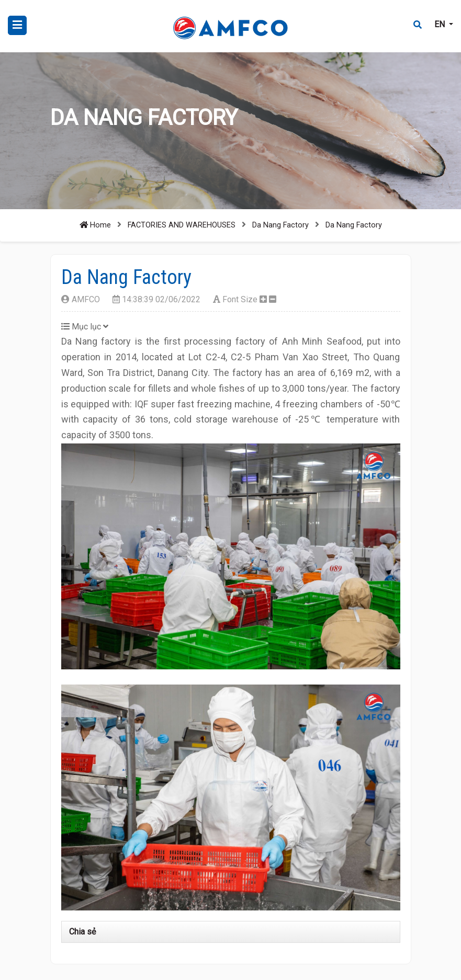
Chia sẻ (82, 932)
